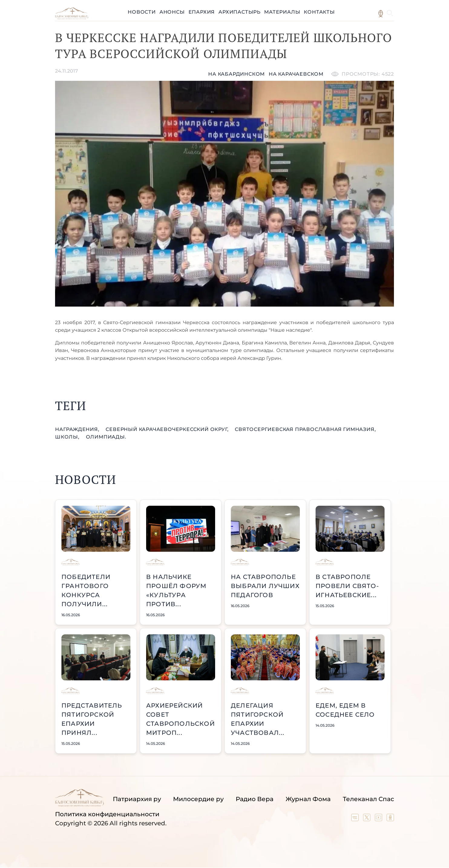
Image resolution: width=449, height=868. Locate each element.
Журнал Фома (308, 799)
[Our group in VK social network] (356, 819)
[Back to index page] (72, 18)
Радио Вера (255, 799)
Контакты (319, 12)
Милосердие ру (198, 799)
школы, (68, 437)
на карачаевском (296, 74)
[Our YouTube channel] (379, 819)
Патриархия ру (137, 799)
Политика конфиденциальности (107, 814)
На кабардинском (236, 74)
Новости (142, 12)
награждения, (78, 429)
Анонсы (172, 12)
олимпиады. (106, 437)
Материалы (282, 12)
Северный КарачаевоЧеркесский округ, (168, 429)
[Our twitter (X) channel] (367, 819)
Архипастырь (239, 12)
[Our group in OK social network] (390, 819)
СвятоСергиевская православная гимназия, (305, 429)
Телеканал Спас (368, 799)
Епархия (202, 12)
